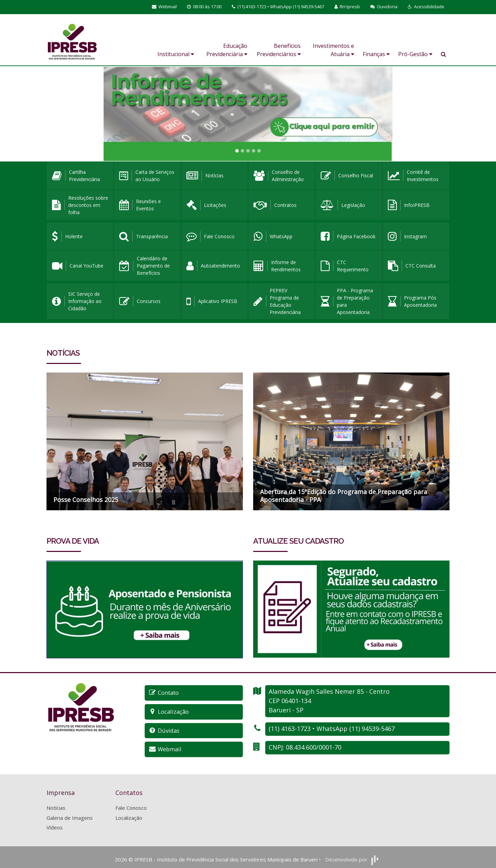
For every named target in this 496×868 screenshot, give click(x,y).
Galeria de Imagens (70, 814)
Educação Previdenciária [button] (227, 50)
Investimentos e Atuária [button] (333, 50)
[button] (426, 7)
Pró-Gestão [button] (415, 54)
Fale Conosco (131, 804)
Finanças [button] (376, 54)
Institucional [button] (176, 54)
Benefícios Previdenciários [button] (279, 50)
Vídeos (55, 823)
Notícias (56, 804)
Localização (129, 814)
